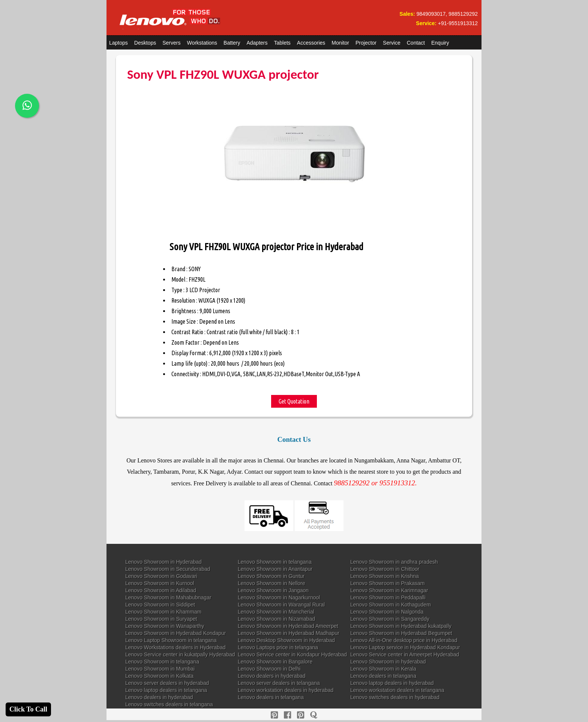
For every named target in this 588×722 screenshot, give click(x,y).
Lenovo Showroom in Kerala (383, 669)
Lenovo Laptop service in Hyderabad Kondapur (405, 647)
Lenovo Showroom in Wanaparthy (165, 626)
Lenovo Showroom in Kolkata (159, 676)
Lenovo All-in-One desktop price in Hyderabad (404, 640)
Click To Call (28, 709)
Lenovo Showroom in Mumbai (160, 669)
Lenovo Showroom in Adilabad (161, 590)
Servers (171, 43)
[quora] (314, 715)
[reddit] (301, 715)
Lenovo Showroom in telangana (275, 562)
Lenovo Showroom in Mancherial (276, 612)
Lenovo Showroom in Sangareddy (390, 619)
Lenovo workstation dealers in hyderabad (286, 690)
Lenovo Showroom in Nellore (271, 583)
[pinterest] (274, 715)
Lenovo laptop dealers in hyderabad (392, 683)
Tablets (282, 43)
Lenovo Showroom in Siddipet (160, 605)
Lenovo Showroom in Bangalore (275, 662)
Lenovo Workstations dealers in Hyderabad (175, 647)
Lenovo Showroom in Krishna (385, 576)
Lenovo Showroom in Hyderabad (163, 562)
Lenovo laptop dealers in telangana (166, 690)
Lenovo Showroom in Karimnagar (389, 590)
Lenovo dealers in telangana (383, 676)
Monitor (340, 43)
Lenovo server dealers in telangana (279, 683)
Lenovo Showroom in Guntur (271, 576)
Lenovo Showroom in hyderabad (388, 662)
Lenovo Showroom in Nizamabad (276, 619)
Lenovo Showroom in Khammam (163, 612)
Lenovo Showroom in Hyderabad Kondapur (176, 633)
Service (392, 43)
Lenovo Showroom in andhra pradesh (394, 562)
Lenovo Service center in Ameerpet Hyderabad (405, 654)
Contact (416, 43)
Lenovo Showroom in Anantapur (275, 569)
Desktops (145, 43)
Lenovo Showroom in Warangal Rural (281, 605)
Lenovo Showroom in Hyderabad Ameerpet (288, 626)
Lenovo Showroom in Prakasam (387, 583)
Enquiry (440, 43)
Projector (366, 43)
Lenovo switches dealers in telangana (169, 704)
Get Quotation (294, 401)
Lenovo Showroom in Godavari (161, 576)
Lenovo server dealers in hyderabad (167, 683)
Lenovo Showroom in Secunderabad (168, 569)
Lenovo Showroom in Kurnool (160, 583)
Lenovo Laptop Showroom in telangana (171, 640)
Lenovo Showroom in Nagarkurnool (279, 597)
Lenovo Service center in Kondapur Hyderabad (292, 654)
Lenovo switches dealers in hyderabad (395, 697)
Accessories (311, 43)
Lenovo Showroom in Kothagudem (391, 605)
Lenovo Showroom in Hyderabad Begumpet (401, 633)
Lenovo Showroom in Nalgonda (387, 612)
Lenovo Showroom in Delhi (269, 669)
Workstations (202, 43)
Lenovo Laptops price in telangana (278, 647)
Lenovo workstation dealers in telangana (397, 690)
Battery (232, 43)
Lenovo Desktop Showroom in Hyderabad (286, 640)
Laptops (118, 43)
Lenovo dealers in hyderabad (272, 676)
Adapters (257, 43)
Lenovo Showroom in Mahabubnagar (168, 597)
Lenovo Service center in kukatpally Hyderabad (180, 654)
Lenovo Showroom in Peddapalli (388, 597)
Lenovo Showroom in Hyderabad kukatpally (401, 626)
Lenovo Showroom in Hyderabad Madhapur (289, 633)
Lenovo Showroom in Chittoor (385, 569)
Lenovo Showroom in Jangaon (273, 590)
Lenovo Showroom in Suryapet (161, 619)
